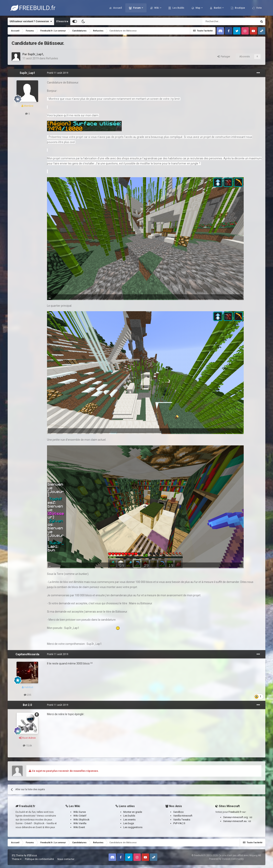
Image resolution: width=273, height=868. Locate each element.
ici (251, 817)
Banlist (218, 8)
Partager (224, 56)
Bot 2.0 (27, 705)
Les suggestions (133, 827)
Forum (137, 8)
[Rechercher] (222, 21)
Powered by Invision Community (226, 859)
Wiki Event (79, 827)
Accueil (117, 8)
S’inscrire (62, 21)
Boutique (240, 8)
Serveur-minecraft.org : (236, 817)
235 (27, 695)
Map (198, 8)
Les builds (129, 816)
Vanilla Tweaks (182, 820)
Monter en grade (133, 812)
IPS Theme (18, 855)
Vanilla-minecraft (183, 816)
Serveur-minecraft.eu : (236, 821)
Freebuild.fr (235, 812)
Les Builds (178, 8)
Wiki (157, 8)
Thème (17, 859)
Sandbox (178, 812)
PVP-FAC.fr (179, 823)
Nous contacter (66, 859)
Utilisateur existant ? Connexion (31, 21)
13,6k (27, 746)
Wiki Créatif (80, 816)
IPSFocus (32, 855)
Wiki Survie (80, 812)
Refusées (52, 58)
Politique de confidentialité (39, 859)
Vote (259, 8)
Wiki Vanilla (80, 823)
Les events (129, 820)
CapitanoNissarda (27, 654)
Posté (58, 73)
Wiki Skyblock (81, 820)
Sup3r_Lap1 (35, 54)
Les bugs (129, 823)
